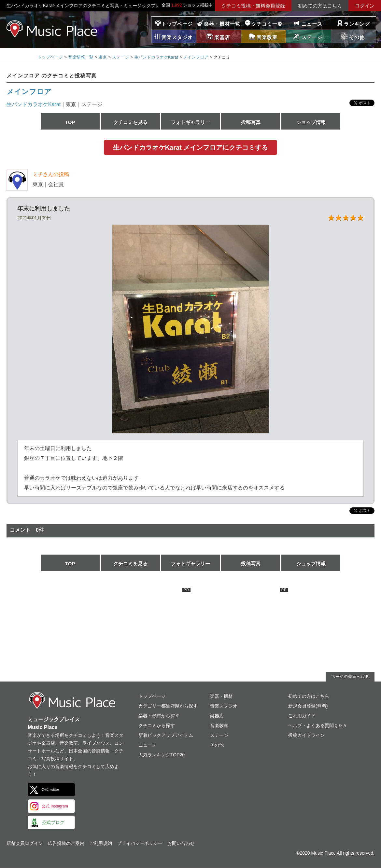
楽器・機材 (221, 696)
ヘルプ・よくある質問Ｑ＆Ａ (318, 725)
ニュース (312, 24)
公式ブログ (53, 822)
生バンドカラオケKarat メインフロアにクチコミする (191, 147)
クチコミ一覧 (267, 24)
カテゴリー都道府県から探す (168, 706)
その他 (217, 745)
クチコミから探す (157, 725)
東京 (103, 57)
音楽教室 (219, 725)
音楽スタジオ (224, 706)
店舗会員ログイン (25, 843)
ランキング (357, 24)
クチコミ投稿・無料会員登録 (253, 6)
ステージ (120, 57)
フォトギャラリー (190, 122)
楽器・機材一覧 (222, 24)
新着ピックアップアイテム (166, 735)
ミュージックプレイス (52, 29)
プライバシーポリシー (140, 843)
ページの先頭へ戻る (350, 677)
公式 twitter (50, 790)
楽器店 (217, 716)
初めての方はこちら (320, 6)
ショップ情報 (311, 122)
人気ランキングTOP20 (162, 755)
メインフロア (196, 57)
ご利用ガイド (302, 716)
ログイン (365, 6)
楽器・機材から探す (159, 716)
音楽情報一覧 (81, 57)
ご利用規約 (101, 843)
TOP (70, 122)
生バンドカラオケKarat (156, 57)
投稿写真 (251, 122)
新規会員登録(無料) (308, 706)
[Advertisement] (142, 628)
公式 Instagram (55, 806)
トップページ (177, 24)
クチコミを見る (130, 122)
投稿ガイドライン (306, 735)
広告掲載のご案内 (66, 843)
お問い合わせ (181, 843)
